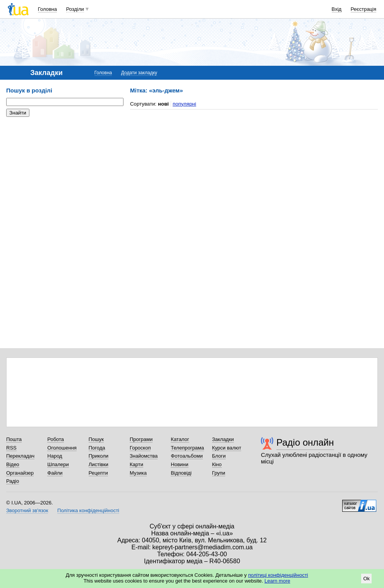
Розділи (75, 9)
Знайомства (144, 456)
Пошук (96, 439)
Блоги (219, 456)
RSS (11, 448)
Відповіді (181, 473)
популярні (184, 104)
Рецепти (98, 473)
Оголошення (62, 448)
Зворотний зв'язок (27, 510)
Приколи (99, 456)
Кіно (217, 464)
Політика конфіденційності (88, 510)
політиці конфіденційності (278, 575)
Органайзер (20, 473)
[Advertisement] (64, 170)
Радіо (13, 481)
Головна (47, 9)
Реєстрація (363, 9)
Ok (366, 579)
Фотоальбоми (187, 456)
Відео (13, 464)
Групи (219, 473)
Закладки (223, 439)
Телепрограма (187, 448)
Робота (56, 439)
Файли (55, 473)
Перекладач (20, 456)
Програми (141, 439)
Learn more (277, 581)
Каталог (180, 439)
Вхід (337, 9)
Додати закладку (139, 73)
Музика (138, 473)
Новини (179, 464)
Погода (97, 448)
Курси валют (227, 448)
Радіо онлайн (305, 442)
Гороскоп (140, 448)
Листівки (99, 464)
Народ (55, 456)
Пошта (14, 439)
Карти (136, 464)
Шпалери (58, 464)
